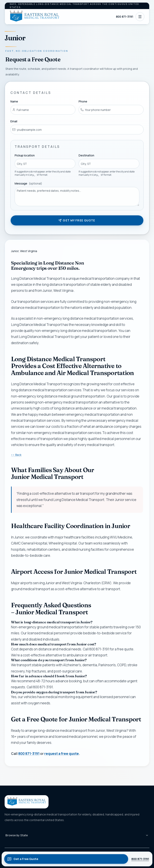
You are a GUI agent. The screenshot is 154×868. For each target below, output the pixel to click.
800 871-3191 (125, 17)
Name (14, 101)
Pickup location (25, 156)
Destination (86, 156)
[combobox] (45, 164)
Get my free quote (77, 220)
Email (14, 121)
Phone (83, 101)
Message (28, 183)
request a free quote (62, 754)
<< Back (16, 455)
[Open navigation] (140, 17)
